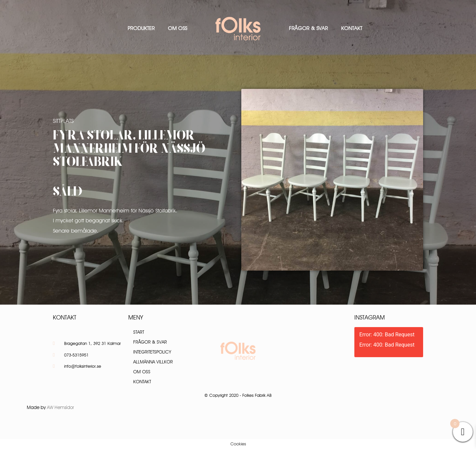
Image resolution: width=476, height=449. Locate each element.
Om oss (178, 28)
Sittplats (63, 121)
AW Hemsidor (60, 407)
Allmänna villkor (153, 362)
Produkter (141, 28)
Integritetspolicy (152, 352)
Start (139, 332)
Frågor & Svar (308, 28)
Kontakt (352, 28)
